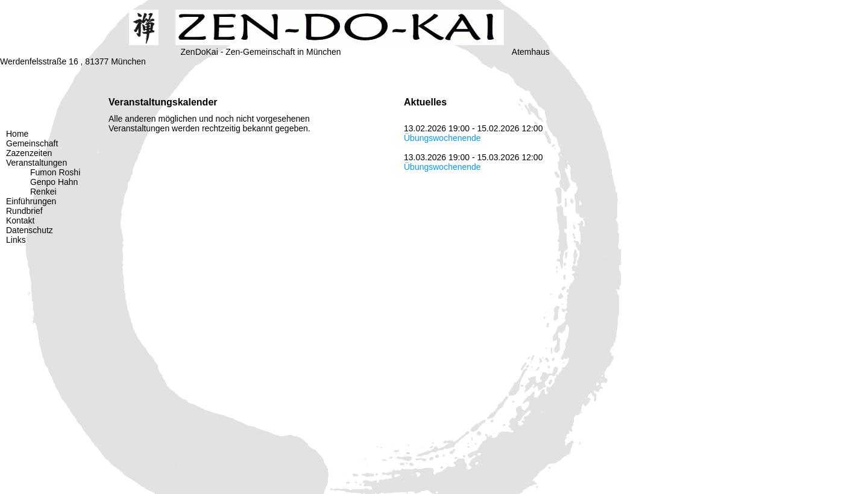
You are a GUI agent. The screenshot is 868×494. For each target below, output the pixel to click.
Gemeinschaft (32, 143)
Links (16, 240)
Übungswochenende (442, 138)
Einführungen (31, 201)
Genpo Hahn (54, 182)
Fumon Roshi (55, 172)
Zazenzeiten (29, 153)
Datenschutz (30, 230)
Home (17, 134)
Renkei (43, 192)
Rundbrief (24, 211)
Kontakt (20, 220)
